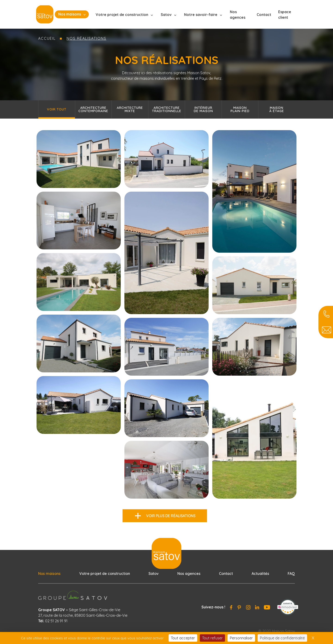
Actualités (260, 573)
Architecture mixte (130, 109)
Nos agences (238, 15)
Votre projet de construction (122, 15)
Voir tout (57, 109)
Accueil (47, 38)
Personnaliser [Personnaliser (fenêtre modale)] (241, 638)
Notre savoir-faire (201, 15)
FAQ (291, 573)
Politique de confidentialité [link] (282, 638)
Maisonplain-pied (240, 109)
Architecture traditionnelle (167, 109)
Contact (264, 15)
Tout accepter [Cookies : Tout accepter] (183, 638)
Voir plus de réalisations (171, 516)
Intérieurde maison (203, 109)
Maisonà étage (277, 109)
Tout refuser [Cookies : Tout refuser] (212, 638)
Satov (166, 15)
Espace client (285, 15)
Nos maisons (70, 14)
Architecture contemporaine (93, 109)
